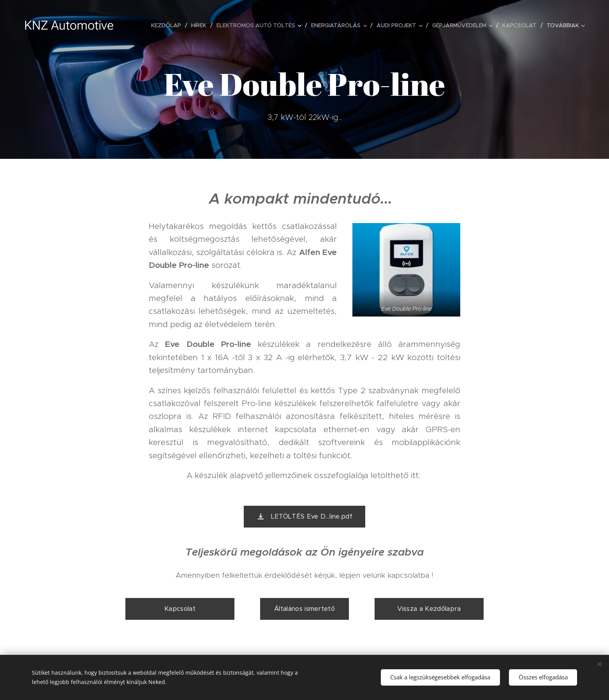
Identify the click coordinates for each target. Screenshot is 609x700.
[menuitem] (168, 25)
